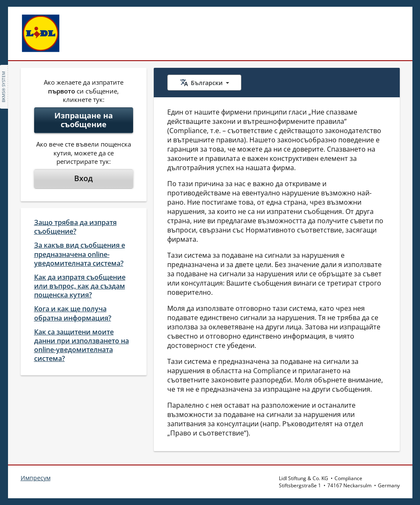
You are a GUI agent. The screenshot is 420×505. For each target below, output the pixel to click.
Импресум (36, 478)
